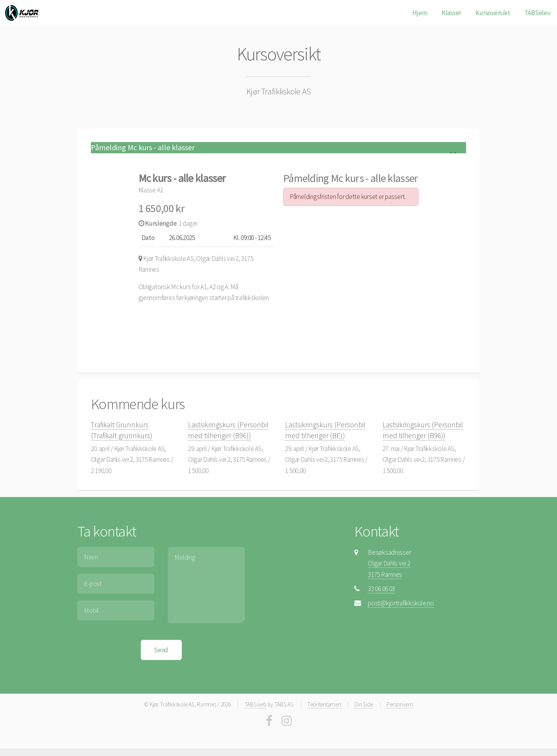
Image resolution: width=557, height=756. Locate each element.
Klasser (451, 13)
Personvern (400, 704)
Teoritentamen (324, 704)
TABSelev (537, 13)
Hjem (420, 13)
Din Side (364, 704)
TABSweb (255, 704)
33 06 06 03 (381, 589)
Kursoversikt (493, 13)
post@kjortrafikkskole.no (401, 603)
